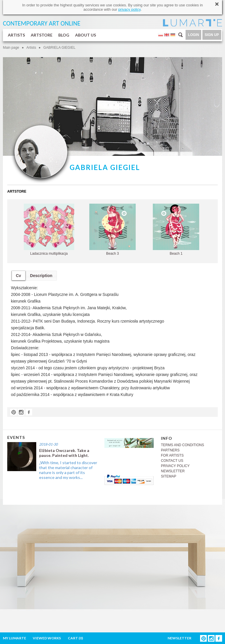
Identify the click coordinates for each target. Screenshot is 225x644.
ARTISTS (16, 35)
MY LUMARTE (14, 638)
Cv (19, 276)
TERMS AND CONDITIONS (183, 445)
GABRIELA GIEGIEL (59, 48)
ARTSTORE (42, 35)
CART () (75, 638)
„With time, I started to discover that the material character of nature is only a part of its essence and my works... (68, 470)
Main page (11, 48)
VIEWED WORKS (47, 638)
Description (41, 276)
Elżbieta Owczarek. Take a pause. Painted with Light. (64, 453)
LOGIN (193, 35)
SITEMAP (169, 476)
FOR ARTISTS (172, 455)
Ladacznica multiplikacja (49, 230)
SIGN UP (212, 35)
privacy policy (129, 9)
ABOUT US (86, 35)
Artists (31, 48)
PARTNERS (170, 450)
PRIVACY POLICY (175, 466)
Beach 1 (176, 230)
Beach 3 (113, 230)
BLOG (64, 35)
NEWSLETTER (173, 471)
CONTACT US (172, 461)
